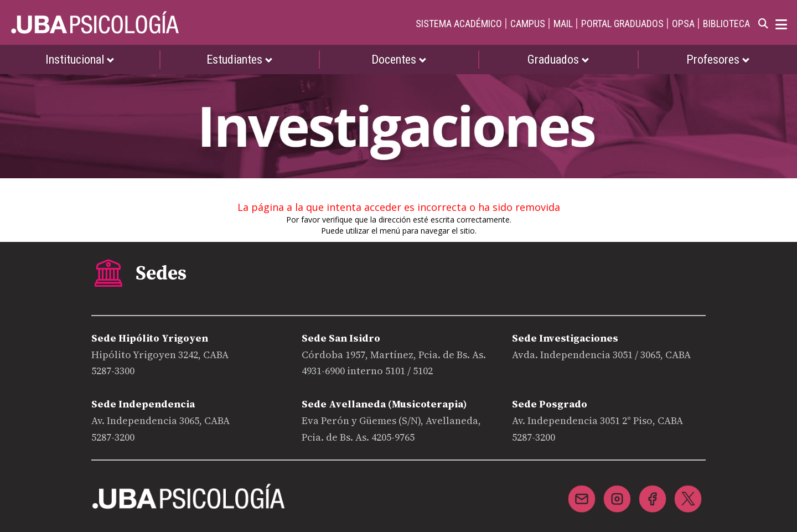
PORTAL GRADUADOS (622, 24)
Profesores (718, 60)
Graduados (558, 60)
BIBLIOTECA (726, 24)
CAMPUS (528, 24)
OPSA (683, 24)
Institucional (80, 60)
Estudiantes (240, 60)
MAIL (563, 24)
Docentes (399, 60)
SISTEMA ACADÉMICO (459, 24)
